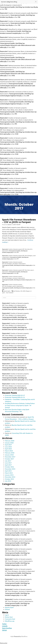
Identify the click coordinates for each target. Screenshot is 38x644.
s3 (31, 291)
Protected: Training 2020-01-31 (15, 397)
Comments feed (10, 619)
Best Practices (16, 291)
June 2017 (8, 463)
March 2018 (9, 451)
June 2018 (8, 447)
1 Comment (11, 293)
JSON (24, 291)
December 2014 (10, 477)
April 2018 (8, 449)
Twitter (4, 624)
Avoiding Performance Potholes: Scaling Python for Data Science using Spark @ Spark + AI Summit (20, 405)
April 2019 (8, 445)
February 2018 (10, 453)
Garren (9, 225)
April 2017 (8, 465)
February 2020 (10, 441)
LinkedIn (5, 626)
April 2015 (8, 471)
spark (3, 293)
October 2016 (9, 467)
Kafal (12, 636)
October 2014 (9, 479)
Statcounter (4, 643)
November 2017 (10, 457)
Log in (7, 615)
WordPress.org (10, 621)
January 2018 (9, 455)
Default (7, 609)
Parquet (28, 291)
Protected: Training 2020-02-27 (15, 395)
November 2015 (10, 469)
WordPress (24, 636)
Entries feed (9, 617)
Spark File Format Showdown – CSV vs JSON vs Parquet (19, 221)
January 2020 (9, 443)
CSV (21, 291)
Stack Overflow (7, 628)
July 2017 (8, 461)
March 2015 (9, 473)
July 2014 (8, 481)
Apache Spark (7, 291)
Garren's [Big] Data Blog (9, 2)
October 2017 (9, 459)
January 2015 (9, 475)
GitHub (4, 630)
